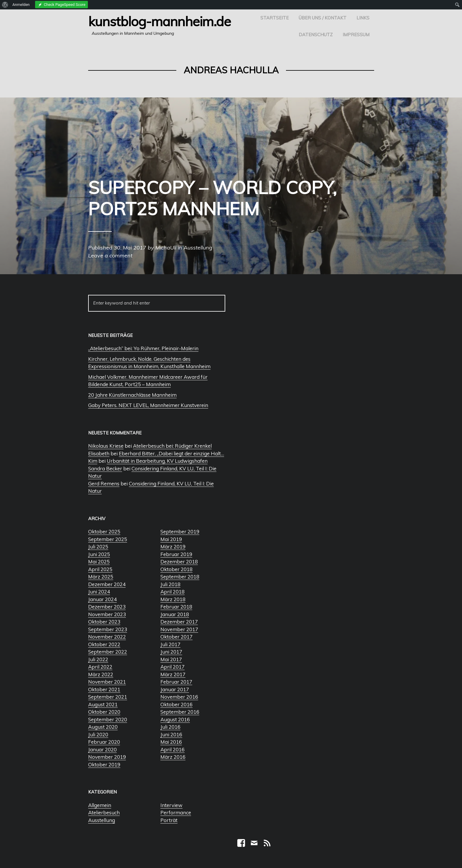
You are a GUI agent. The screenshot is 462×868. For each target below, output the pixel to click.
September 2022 (108, 652)
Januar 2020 (102, 749)
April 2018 (172, 592)
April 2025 (100, 569)
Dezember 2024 (107, 584)
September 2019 (180, 531)
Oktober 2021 (104, 689)
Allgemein (100, 805)
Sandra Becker (105, 468)
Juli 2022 (98, 659)
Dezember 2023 (107, 607)
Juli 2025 (98, 547)
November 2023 (107, 614)
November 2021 (107, 682)
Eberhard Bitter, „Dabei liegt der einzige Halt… (171, 453)
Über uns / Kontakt (323, 18)
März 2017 (173, 674)
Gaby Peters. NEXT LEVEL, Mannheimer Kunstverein (148, 405)
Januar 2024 (102, 599)
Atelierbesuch (104, 812)
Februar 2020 (104, 742)
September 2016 (180, 712)
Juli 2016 (170, 727)
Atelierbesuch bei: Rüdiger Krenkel (172, 446)
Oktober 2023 (104, 622)
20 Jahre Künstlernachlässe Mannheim (132, 395)
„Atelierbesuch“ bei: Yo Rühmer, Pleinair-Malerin (143, 348)
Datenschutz (316, 35)
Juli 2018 (170, 584)
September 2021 (108, 697)
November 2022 (107, 637)
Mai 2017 (171, 659)
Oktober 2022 (104, 644)
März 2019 (173, 547)
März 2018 (173, 599)
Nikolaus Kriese (106, 446)
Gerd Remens (104, 483)
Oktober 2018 (176, 569)
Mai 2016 (171, 742)
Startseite (274, 18)
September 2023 (108, 629)
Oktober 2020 (104, 712)
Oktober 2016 (176, 704)
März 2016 (173, 757)
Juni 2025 (99, 554)
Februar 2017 (176, 682)
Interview (171, 805)
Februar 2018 (176, 607)
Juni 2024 (99, 592)
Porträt (169, 820)
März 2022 (101, 674)
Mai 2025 (99, 562)
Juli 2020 (98, 734)
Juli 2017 (170, 644)
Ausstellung (102, 820)
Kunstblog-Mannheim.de (160, 21)
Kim (93, 461)
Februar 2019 (176, 554)
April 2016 (172, 749)
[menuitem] (5, 5)
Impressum (356, 35)
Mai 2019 (171, 539)
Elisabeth (99, 453)
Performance (176, 812)
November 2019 (107, 757)
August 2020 (103, 727)
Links (363, 18)
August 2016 (175, 719)
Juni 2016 (171, 734)
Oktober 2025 (104, 531)
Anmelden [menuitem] (21, 5)
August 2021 (103, 704)
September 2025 (108, 539)
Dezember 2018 (179, 562)
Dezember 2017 (179, 622)
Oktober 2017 (176, 637)
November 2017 (179, 629)
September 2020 (108, 719)
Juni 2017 (171, 652)
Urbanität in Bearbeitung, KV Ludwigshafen (157, 461)
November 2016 (179, 697)
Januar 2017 (175, 689)
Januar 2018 (175, 614)
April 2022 (100, 667)
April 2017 (172, 667)
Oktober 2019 (104, 764)
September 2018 (180, 577)
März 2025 (101, 577)
